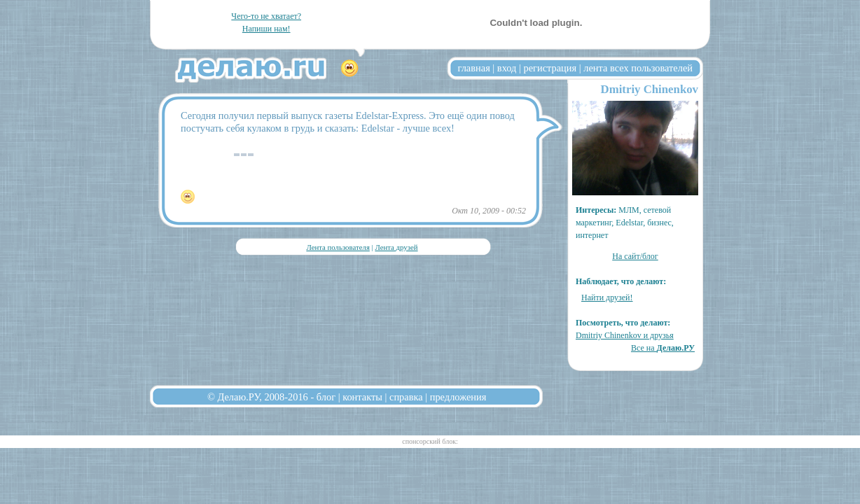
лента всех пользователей (638, 68)
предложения (458, 397)
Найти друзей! (607, 297)
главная (474, 68)
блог (326, 397)
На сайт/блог (635, 256)
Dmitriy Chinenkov (650, 89)
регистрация (550, 68)
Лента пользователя (338, 247)
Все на (663, 348)
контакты (362, 397)
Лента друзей (396, 247)
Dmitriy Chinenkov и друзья (625, 335)
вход (507, 68)
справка (406, 397)
